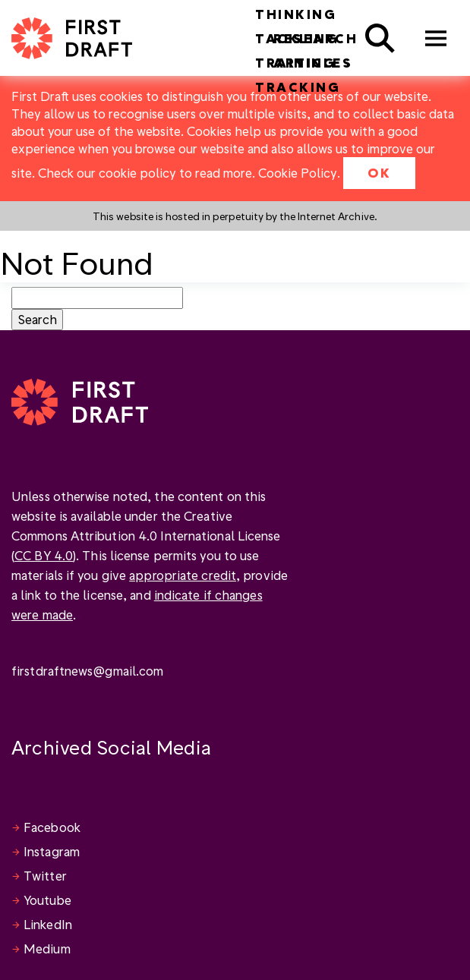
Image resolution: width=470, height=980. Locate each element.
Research (315, 38)
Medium (47, 948)
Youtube (47, 900)
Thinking (296, 14)
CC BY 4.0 (44, 555)
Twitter (45, 876)
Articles (313, 63)
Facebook (52, 827)
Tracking (298, 87)
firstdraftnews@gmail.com (87, 671)
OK (379, 173)
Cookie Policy (298, 173)
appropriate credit (183, 575)
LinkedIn (48, 924)
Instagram (52, 851)
